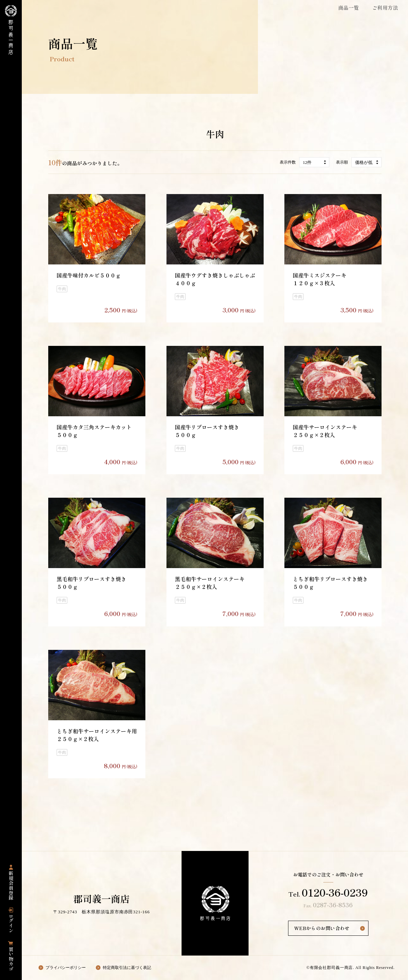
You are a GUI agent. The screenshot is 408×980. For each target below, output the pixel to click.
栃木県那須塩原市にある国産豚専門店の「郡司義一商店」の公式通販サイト (11, 30)
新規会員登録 (11, 886)
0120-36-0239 (335, 892)
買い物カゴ (11, 959)
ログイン (11, 923)
